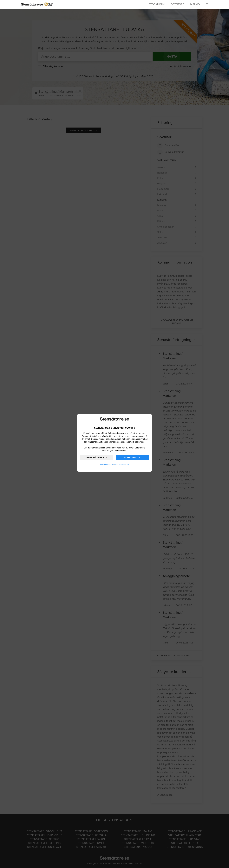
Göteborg (177, 4)
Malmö (195, 4)
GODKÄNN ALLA (132, 458)
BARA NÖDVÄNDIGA (97, 458)
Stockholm (157, 4)
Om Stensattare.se (122, 465)
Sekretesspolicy (106, 465)
